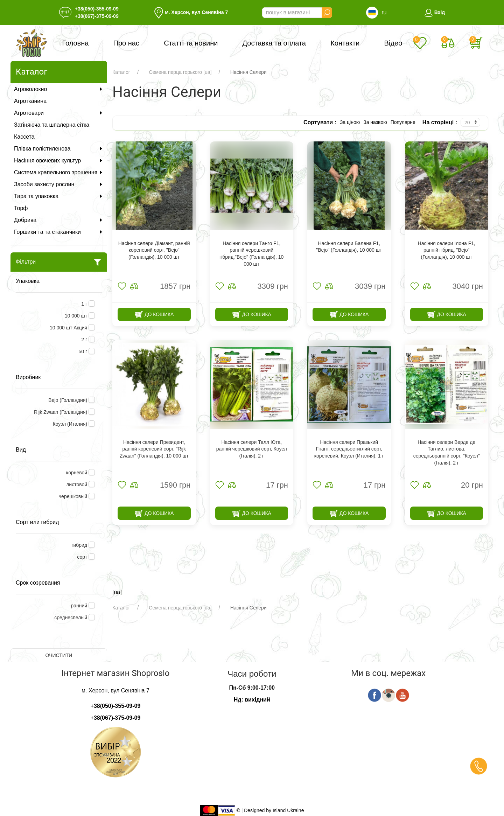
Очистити (59, 655)
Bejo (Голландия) (68, 400)
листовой (77, 484)
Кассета (24, 137)
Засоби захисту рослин (59, 184)
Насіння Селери (248, 72)
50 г (84, 351)
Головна (75, 43)
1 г (85, 304)
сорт (83, 557)
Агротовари (59, 113)
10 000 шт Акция (69, 328)
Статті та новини (191, 43)
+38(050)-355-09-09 (97, 9)
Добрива (59, 220)
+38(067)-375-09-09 (97, 16)
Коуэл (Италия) (71, 424)
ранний (80, 606)
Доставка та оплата (274, 43)
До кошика (154, 315)
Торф (21, 208)
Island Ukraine (288, 810)
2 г (85, 340)
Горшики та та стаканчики (59, 232)
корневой (77, 473)
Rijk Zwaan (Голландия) (61, 412)
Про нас (126, 43)
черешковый (74, 496)
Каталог (121, 72)
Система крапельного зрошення (59, 172)
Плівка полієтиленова (59, 149)
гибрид (80, 545)
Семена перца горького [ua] (180, 72)
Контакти (345, 43)
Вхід (435, 12)
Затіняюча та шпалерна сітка (52, 125)
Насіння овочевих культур (59, 161)
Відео (393, 43)
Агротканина (30, 101)
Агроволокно (59, 89)
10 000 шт (77, 316)
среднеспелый (71, 618)
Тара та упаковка (59, 196)
